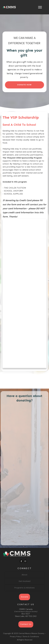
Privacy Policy (16, 636)
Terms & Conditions (31, 636)
